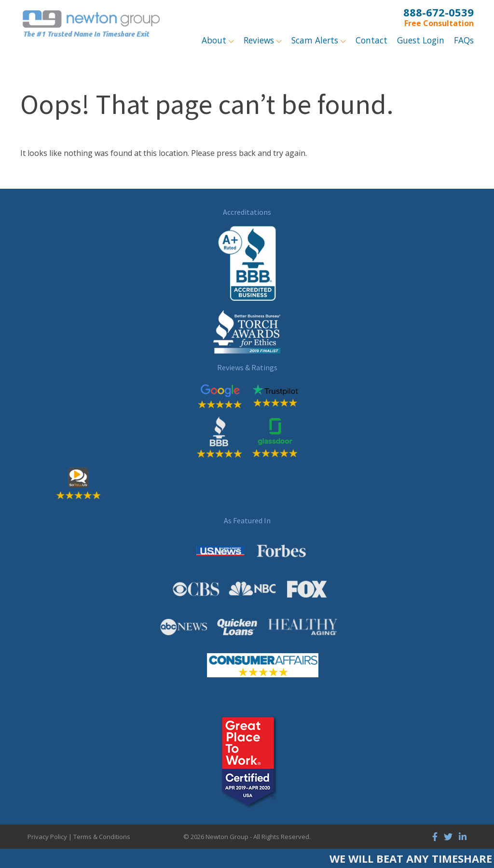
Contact (371, 40)
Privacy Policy (47, 837)
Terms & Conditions (102, 837)
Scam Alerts (316, 40)
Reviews (260, 40)
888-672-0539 (439, 12)
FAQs (464, 40)
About (215, 40)
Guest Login (421, 40)
